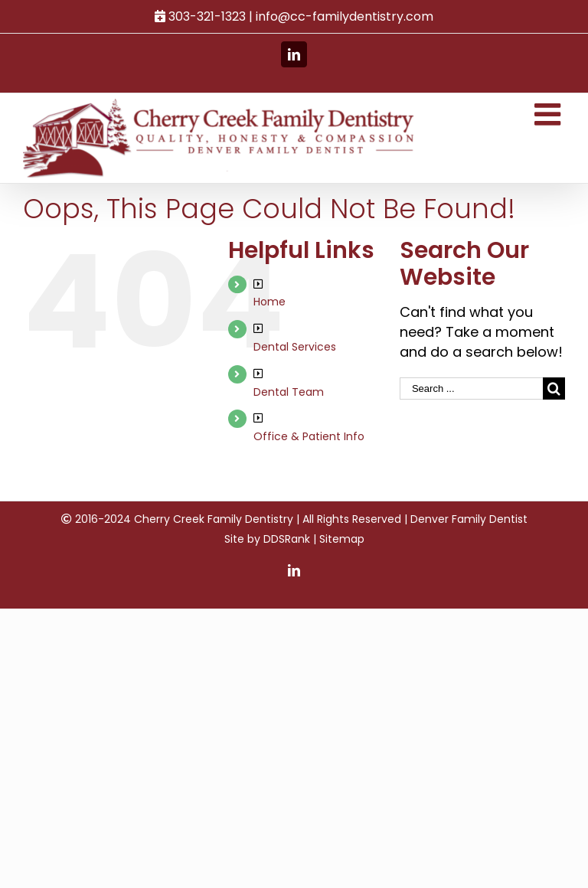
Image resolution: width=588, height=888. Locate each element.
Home (269, 302)
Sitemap (342, 539)
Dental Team (289, 392)
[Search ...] (471, 388)
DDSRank (287, 539)
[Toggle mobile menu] (550, 114)
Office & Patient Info (309, 436)
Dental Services (295, 347)
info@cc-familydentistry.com (345, 16)
